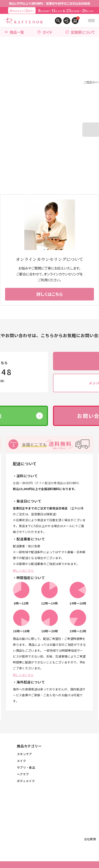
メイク (21, 761)
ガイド (45, 32)
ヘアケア (23, 774)
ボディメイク (26, 781)
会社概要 (90, 839)
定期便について (80, 32)
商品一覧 (14, 32)
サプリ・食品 (26, 767)
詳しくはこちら (23, 570)
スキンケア (24, 754)
